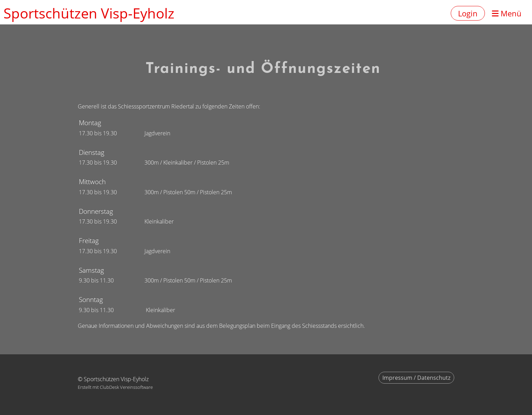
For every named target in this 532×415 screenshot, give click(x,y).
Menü (507, 13)
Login (468, 13)
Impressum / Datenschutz (416, 378)
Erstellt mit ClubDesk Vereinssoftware (115, 387)
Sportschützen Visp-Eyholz (89, 13)
